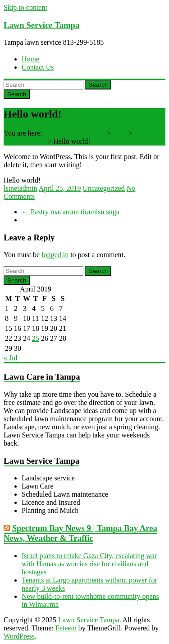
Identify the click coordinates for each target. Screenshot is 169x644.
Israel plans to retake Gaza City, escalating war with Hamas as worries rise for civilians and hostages (89, 564)
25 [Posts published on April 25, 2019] (36, 338)
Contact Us (38, 67)
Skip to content (25, 7)
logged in (55, 255)
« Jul (11, 358)
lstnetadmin (21, 188)
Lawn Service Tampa (41, 25)
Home (30, 59)
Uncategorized (104, 188)
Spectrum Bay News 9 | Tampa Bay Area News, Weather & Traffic (80, 533)
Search (98, 85)
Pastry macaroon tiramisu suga (71, 212)
